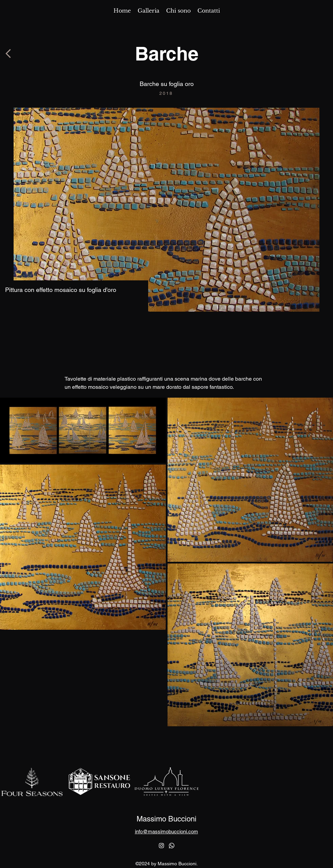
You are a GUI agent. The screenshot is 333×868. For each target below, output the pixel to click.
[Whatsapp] (172, 846)
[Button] (9, 54)
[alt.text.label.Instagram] (161, 846)
